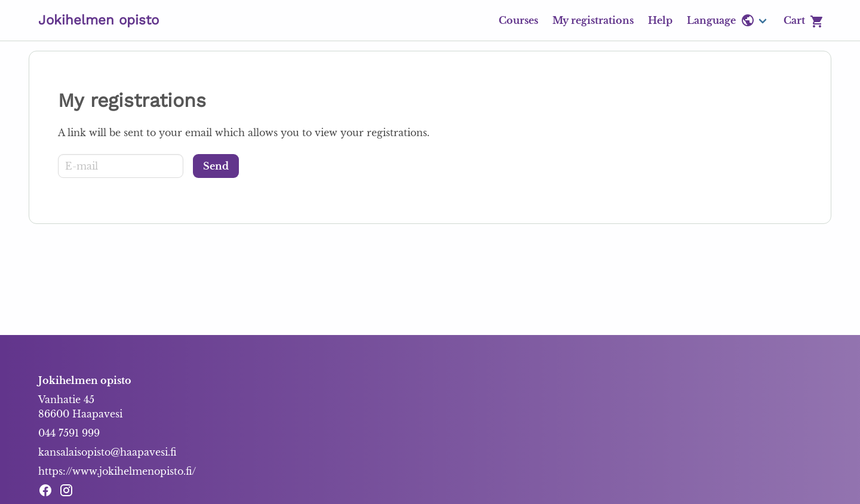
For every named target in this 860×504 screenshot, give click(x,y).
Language (721, 20)
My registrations (593, 20)
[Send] (216, 166)
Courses (518, 20)
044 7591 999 (69, 433)
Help (660, 20)
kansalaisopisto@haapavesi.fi (107, 452)
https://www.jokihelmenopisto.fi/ (117, 471)
